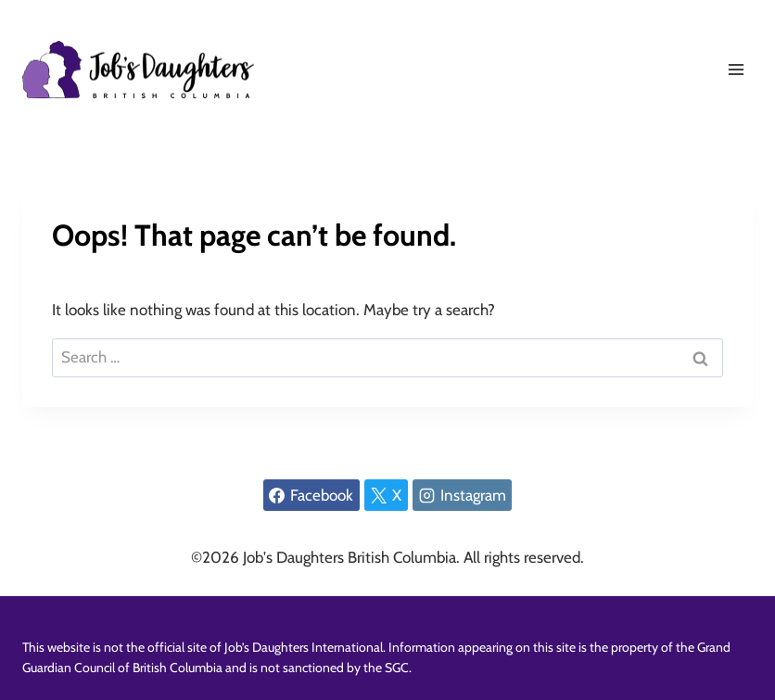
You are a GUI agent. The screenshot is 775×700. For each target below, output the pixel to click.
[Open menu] (736, 69)
